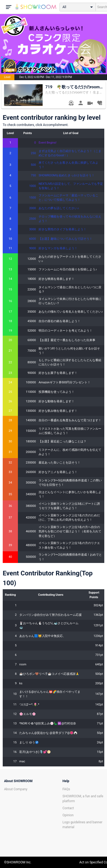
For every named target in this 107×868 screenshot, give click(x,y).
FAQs (66, 789)
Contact (68, 808)
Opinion (68, 815)
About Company (16, 789)
